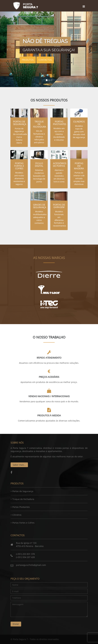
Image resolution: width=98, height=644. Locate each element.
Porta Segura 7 (26, 6)
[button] (7, 49)
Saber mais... (19, 465)
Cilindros (17, 515)
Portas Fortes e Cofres (23, 523)
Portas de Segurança (23, 491)
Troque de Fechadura (23, 499)
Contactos (45, 60)
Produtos (28, 60)
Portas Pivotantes (21, 507)
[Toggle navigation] (84, 4)
